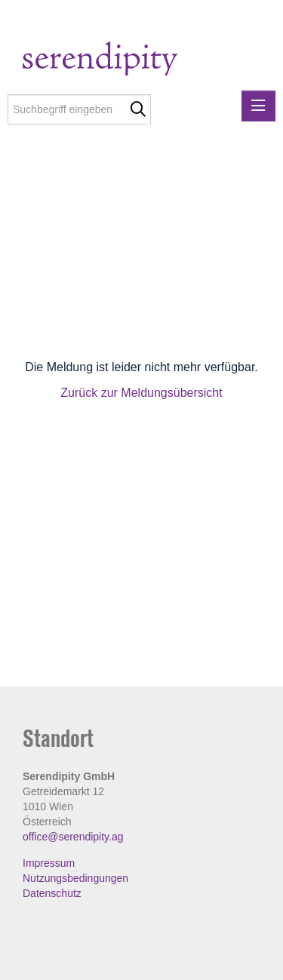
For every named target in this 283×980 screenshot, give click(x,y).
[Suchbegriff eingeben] (79, 109)
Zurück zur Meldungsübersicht (141, 393)
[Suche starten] (138, 109)
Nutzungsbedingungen (75, 878)
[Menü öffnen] (258, 106)
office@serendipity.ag (73, 837)
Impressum (49, 863)
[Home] (130, 61)
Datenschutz (52, 893)
